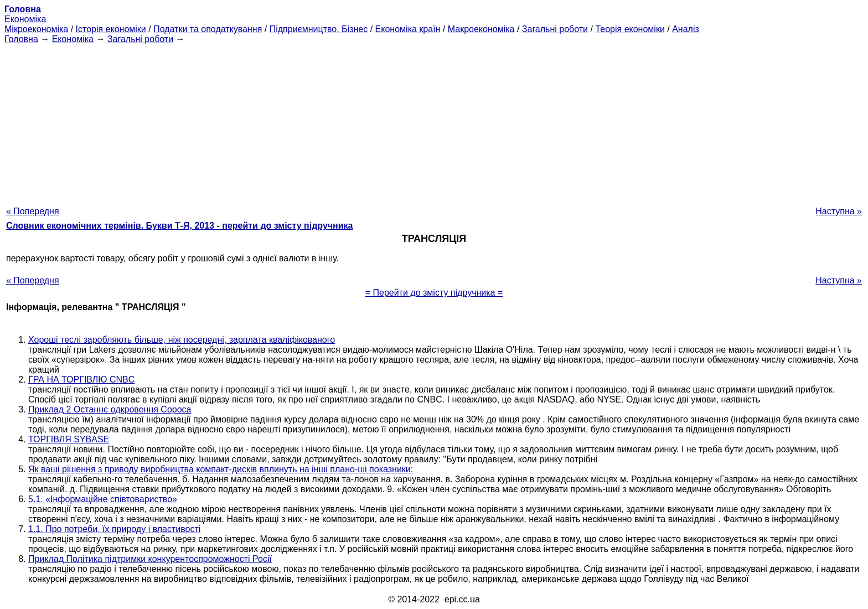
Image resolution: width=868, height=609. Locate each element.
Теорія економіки (630, 29)
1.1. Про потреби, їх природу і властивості (114, 529)
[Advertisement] (434, 122)
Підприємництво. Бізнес (319, 29)
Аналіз (686, 29)
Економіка (25, 19)
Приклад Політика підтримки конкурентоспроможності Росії (150, 559)
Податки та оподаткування (208, 29)
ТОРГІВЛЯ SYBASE (69, 439)
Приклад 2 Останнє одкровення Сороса (110, 409)
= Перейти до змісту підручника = (434, 293)
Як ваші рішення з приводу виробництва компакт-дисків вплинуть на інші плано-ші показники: (221, 469)
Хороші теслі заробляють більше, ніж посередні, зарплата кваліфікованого (182, 340)
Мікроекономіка (36, 29)
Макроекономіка (481, 29)
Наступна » (839, 211)
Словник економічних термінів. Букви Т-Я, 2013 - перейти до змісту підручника (180, 226)
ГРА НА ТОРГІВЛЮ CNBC (81, 380)
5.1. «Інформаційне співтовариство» (103, 499)
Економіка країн (408, 29)
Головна (21, 39)
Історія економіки (111, 29)
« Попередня (33, 211)
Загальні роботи (555, 29)
